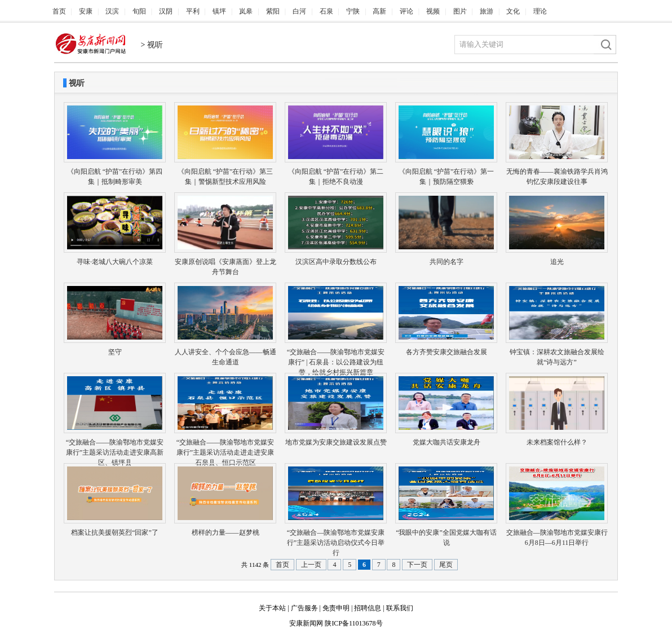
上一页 (311, 565)
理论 (540, 11)
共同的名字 (446, 262)
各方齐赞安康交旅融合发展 (446, 352)
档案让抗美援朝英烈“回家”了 (115, 532)
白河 (299, 11)
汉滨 (112, 11)
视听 (155, 45)
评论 (406, 11)
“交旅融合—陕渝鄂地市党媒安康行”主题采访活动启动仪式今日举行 (336, 543)
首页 (59, 11)
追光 (557, 262)
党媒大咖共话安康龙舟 (446, 442)
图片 (460, 11)
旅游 (487, 11)
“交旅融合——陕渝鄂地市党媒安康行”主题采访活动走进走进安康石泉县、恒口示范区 (225, 452)
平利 (193, 11)
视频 (433, 11)
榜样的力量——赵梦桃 (226, 532)
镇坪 (219, 11)
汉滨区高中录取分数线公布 (336, 262)
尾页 (446, 565)
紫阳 (273, 11)
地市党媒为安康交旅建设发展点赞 (336, 442)
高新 (379, 11)
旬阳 (139, 11)
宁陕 (353, 11)
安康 (86, 11)
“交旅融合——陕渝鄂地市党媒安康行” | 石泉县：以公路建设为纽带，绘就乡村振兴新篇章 (336, 362)
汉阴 (166, 11)
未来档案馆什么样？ (557, 442)
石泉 (326, 11)
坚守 (115, 352)
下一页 (417, 565)
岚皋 (246, 11)
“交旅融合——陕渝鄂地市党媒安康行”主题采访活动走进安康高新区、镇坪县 (115, 452)
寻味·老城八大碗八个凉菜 (115, 262)
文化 (513, 11)
